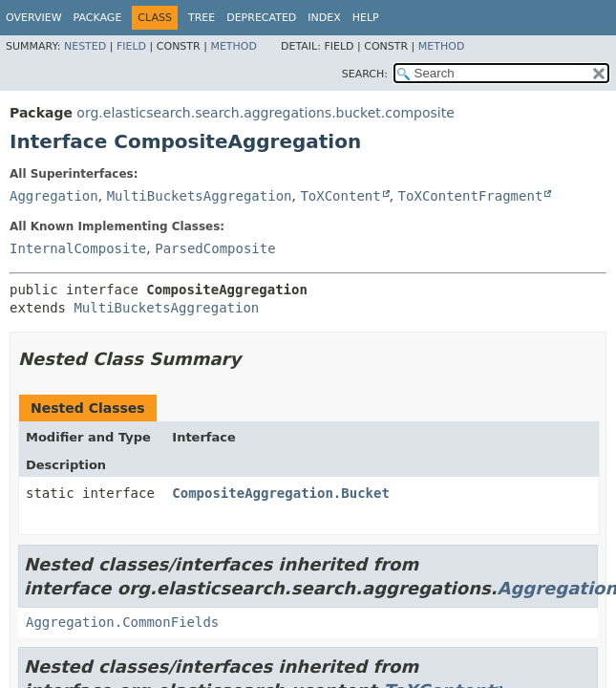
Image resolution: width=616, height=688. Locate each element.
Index (324, 18)
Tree (202, 18)
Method (234, 46)
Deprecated (261, 18)
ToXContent (340, 196)
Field (131, 46)
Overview (34, 18)
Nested (85, 46)
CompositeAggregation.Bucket (281, 493)
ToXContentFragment (471, 196)
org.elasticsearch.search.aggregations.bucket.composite (265, 113)
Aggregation (54, 196)
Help (366, 18)
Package (98, 18)
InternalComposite (78, 248)
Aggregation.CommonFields (122, 622)
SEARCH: (365, 74)
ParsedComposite (215, 248)
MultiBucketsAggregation (200, 196)
